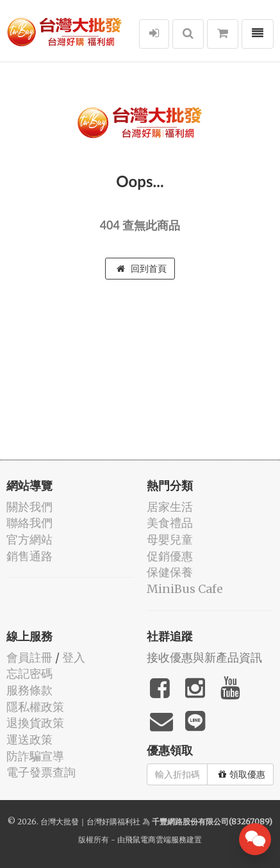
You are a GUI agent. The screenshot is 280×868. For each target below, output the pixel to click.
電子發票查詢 (41, 772)
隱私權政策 (35, 707)
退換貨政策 (35, 723)
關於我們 (29, 507)
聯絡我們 (29, 523)
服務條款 (29, 690)
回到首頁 (142, 269)
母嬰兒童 (170, 539)
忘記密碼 (29, 673)
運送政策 (29, 739)
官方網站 (29, 539)
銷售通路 (29, 556)
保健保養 (170, 572)
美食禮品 (170, 523)
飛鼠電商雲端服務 (156, 839)
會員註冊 (29, 657)
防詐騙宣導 (35, 756)
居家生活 (170, 507)
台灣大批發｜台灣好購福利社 (90, 822)
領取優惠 (242, 774)
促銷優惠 (170, 556)
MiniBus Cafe (185, 589)
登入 (74, 657)
